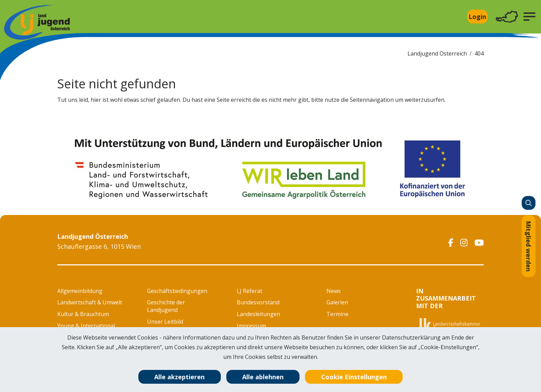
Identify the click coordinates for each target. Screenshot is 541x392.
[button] (529, 17)
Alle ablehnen (263, 377)
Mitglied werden (529, 246)
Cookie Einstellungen (354, 377)
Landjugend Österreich (437, 53)
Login (477, 17)
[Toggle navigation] (507, 17)
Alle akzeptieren (179, 377)
